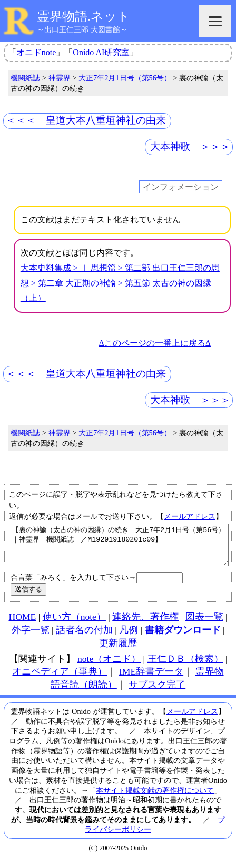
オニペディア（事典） (60, 679)
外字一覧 (31, 638)
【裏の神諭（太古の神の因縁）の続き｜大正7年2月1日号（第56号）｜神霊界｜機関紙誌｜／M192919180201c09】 (120, 549)
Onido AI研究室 (101, 52)
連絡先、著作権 (145, 625)
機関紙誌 (25, 78)
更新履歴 (118, 651)
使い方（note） (74, 625)
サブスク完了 (157, 692)
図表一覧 (204, 625)
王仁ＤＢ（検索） (185, 667)
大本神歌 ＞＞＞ (190, 146)
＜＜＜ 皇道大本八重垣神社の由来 (86, 120)
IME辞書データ (151, 679)
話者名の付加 (84, 638)
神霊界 (60, 78)
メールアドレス (190, 516)
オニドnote (36, 52)
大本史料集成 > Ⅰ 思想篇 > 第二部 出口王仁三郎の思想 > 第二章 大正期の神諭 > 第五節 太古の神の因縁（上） (120, 283)
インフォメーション (181, 187)
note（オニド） (109, 667)
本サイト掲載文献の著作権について (155, 798)
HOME (22, 625)
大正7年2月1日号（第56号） (125, 78)
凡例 (129, 638)
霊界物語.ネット (83, 16)
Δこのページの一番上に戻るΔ (155, 343)
